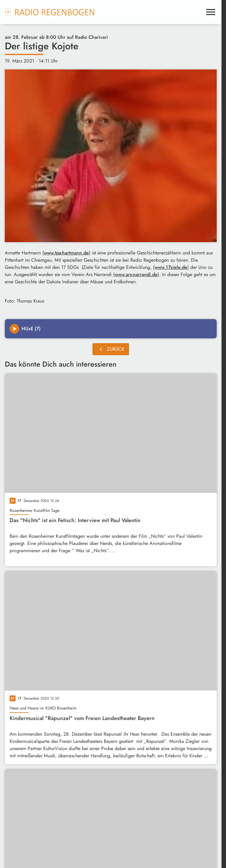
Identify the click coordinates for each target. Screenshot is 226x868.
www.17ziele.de (171, 267)
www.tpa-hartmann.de (66, 253)
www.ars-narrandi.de (136, 274)
